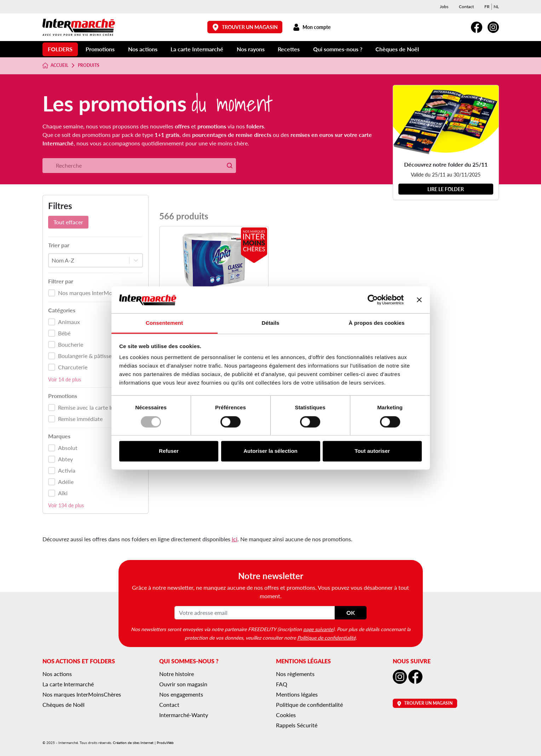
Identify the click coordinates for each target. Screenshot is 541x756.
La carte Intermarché (197, 49)
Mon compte (312, 27)
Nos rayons (251, 49)
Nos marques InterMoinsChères (82, 694)
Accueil (56, 65)
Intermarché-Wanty (184, 715)
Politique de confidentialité (326, 637)
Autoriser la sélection (270, 451)
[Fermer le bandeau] (419, 300)
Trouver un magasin (245, 27)
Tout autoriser (372, 451)
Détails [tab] (271, 323)
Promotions (100, 49)
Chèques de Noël (397, 49)
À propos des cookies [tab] (377, 323)
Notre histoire (177, 674)
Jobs (444, 7)
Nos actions (143, 49)
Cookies (286, 715)
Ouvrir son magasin (183, 684)
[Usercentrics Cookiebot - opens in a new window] (373, 300)
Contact (466, 7)
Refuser (169, 451)
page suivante (318, 629)
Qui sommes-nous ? (338, 49)
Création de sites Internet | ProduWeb (143, 743)
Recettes (289, 49)
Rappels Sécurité (297, 725)
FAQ (282, 684)
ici (235, 539)
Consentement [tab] (164, 323)
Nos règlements (295, 674)
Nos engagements (181, 694)
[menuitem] (487, 7)
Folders (60, 49)
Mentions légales (297, 694)
